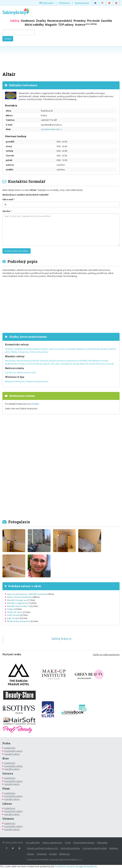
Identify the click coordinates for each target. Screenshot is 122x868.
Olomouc (8, 819)
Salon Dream (13, 615)
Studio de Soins (15, 612)
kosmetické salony (14, 751)
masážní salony (12, 754)
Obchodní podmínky (70, 848)
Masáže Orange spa (17, 600)
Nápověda (102, 843)
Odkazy (31, 854)
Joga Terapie (13, 618)
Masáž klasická (24, 361)
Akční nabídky (34, 25)
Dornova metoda (34, 364)
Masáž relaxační (40, 361)
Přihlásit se (64, 3)
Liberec (7, 804)
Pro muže (93, 21)
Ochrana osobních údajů (95, 848)
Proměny (80, 21)
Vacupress (23, 352)
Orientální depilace (76, 349)
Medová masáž (88, 364)
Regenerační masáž (15, 364)
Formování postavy (39, 352)
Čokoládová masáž (70, 364)
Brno (6, 758)
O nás (68, 843)
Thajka (10, 609)
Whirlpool (10, 381)
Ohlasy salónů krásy (52, 843)
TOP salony (66, 25)
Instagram (42, 854)
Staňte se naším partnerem (106, 654)
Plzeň (6, 789)
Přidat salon (46, 3)
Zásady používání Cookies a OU (42, 848)
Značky (41, 21)
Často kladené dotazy (84, 843)
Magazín (51, 25)
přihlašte (35, 404)
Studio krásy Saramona (19, 621)
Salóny (15, 21)
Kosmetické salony (17, 344)
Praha (6, 743)
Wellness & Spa (15, 377)
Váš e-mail (8, 199)
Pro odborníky (33, 843)
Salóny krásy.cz (61, 639)
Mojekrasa (64, 854)
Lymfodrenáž (92, 349)
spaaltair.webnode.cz (51, 129)
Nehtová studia (14, 368)
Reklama (114, 848)
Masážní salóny (15, 356)
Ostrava (8, 774)
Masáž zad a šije (51, 364)
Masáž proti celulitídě (77, 361)
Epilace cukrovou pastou (53, 349)
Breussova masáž (105, 364)
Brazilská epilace (32, 349)
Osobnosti (28, 21)
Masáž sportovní (58, 361)
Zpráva (6, 211)
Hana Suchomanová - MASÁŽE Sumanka (27, 594)
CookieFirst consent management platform (76, 866)
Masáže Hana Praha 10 (18, 606)
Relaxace (20, 381)
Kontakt (53, 854)
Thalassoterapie (34, 381)
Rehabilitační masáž (98, 361)
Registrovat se (82, 3)
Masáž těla (10, 361)
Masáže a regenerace (18, 603)
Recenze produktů (60, 21)
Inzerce (86, 25)
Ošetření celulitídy (14, 349)
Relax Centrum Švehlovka (20, 597)
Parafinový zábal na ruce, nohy (20, 372)
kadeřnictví (10, 748)
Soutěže (106, 21)
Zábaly (14, 352)
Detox (46, 381)
